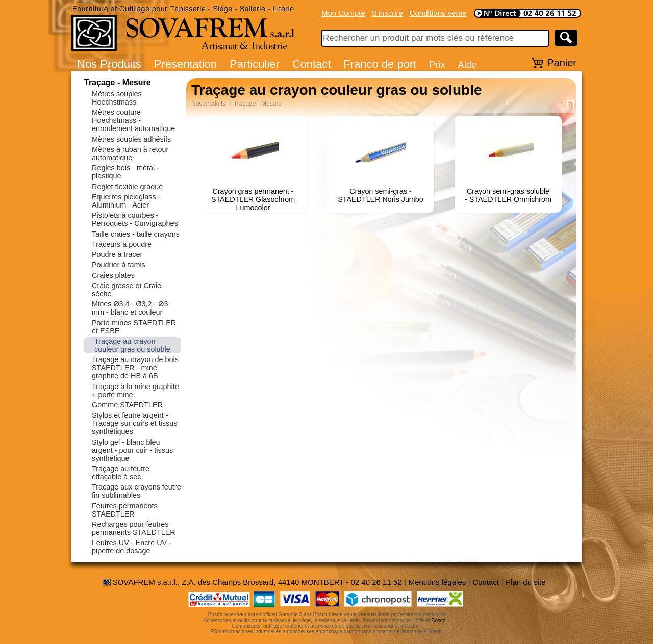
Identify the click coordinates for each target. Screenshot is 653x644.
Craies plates (113, 275)
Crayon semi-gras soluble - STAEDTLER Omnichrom (508, 195)
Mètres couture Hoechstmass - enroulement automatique (133, 120)
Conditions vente (438, 13)
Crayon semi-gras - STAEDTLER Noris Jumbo (380, 195)
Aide (467, 65)
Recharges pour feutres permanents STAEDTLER (134, 528)
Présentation (186, 64)
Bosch (439, 620)
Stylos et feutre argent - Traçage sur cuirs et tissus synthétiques (134, 423)
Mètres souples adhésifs (131, 139)
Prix (437, 65)
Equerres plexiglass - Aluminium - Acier (126, 201)
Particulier (255, 64)
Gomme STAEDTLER (127, 405)
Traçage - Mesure (118, 82)
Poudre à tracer (117, 254)
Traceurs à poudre (122, 244)
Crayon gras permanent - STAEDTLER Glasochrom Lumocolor (253, 199)
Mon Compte (343, 13)
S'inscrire (387, 13)
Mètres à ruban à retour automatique (130, 153)
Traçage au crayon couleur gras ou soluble (132, 345)
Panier (562, 63)
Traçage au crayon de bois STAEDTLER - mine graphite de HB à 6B (135, 368)
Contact (312, 64)
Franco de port (380, 64)
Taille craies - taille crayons (136, 234)
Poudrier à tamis (119, 265)
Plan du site (525, 582)
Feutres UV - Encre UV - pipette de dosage (132, 547)
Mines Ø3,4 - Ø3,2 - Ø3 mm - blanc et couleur (130, 308)
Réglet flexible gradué (127, 187)
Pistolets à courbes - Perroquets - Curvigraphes (135, 219)
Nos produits (208, 104)
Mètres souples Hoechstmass (117, 98)
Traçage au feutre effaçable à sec (121, 473)
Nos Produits (109, 64)
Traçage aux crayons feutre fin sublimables (136, 491)
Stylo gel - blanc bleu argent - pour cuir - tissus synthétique (132, 450)
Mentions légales (437, 582)
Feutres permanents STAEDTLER (125, 510)
